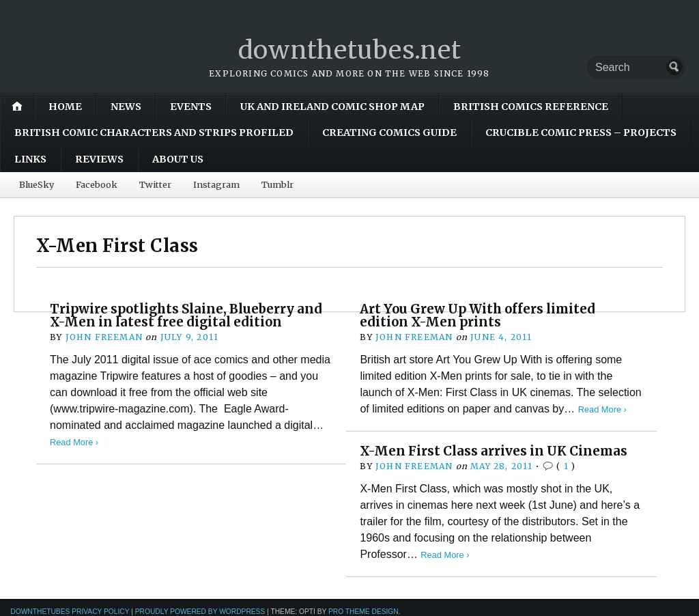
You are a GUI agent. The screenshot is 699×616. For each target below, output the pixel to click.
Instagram (216, 184)
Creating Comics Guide (389, 132)
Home (65, 107)
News (126, 107)
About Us (178, 159)
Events (191, 107)
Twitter (155, 184)
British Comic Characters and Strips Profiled (154, 132)
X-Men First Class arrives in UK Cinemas (494, 451)
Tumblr (277, 184)
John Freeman (104, 337)
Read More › (74, 442)
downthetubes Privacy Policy (70, 612)
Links (30, 159)
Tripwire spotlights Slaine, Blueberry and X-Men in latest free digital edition (186, 315)
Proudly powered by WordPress (200, 612)
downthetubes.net (350, 50)
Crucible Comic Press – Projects (581, 132)
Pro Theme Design (363, 612)
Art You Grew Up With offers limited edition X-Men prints (477, 315)
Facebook (97, 184)
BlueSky (37, 184)
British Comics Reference (531, 107)
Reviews (99, 159)
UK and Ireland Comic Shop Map (332, 107)
